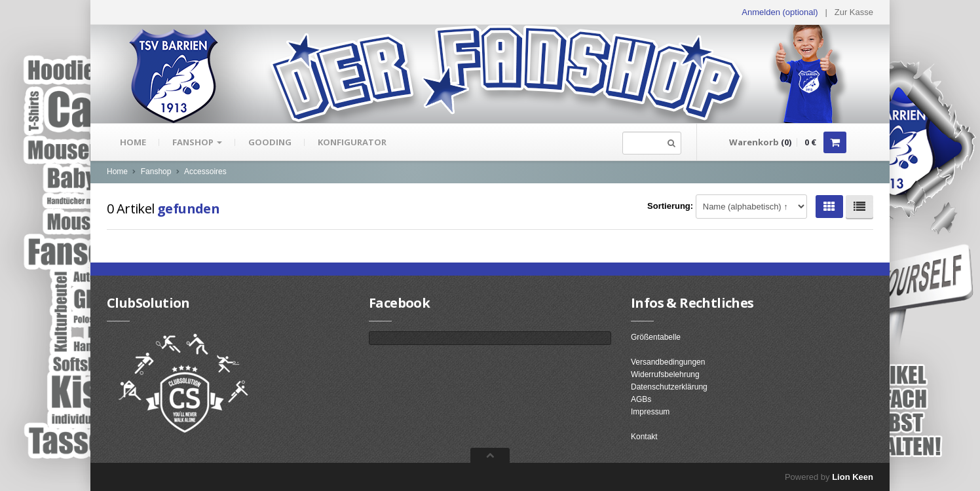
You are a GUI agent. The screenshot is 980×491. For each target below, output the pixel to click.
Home (133, 142)
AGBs (641, 399)
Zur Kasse (854, 12)
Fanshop (197, 142)
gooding (270, 142)
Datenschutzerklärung (669, 387)
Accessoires (205, 172)
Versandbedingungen (668, 362)
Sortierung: (670, 206)
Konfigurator (352, 142)
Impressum (650, 412)
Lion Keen (853, 477)
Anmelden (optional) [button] (780, 12)
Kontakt (644, 437)
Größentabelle (656, 337)
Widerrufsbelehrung (665, 374)
